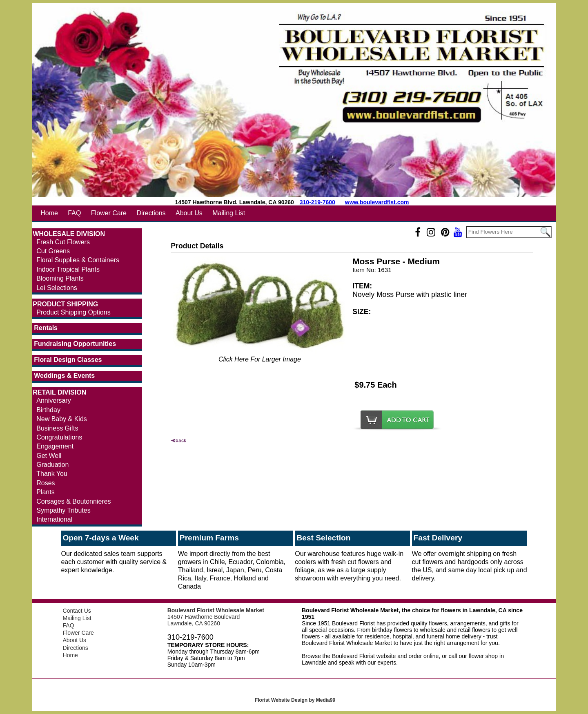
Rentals (46, 328)
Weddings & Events (64, 376)
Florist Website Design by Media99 (295, 700)
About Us (189, 213)
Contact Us (77, 611)
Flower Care (109, 213)
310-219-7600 (317, 202)
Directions (151, 213)
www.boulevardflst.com (377, 202)
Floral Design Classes (68, 360)
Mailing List (229, 213)
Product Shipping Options (73, 312)
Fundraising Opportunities (75, 344)
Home (49, 213)
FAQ (74, 213)
